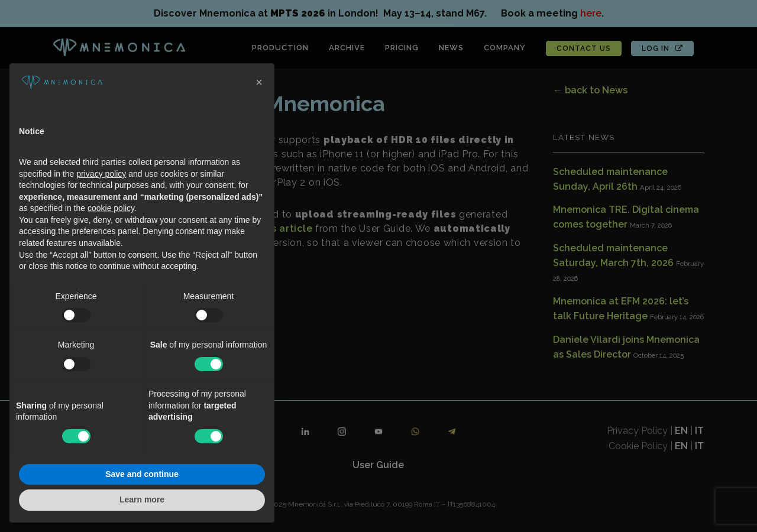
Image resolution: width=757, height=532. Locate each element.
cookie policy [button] (111, 208)
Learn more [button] (142, 499)
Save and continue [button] (142, 474)
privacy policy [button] (101, 174)
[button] (259, 82)
